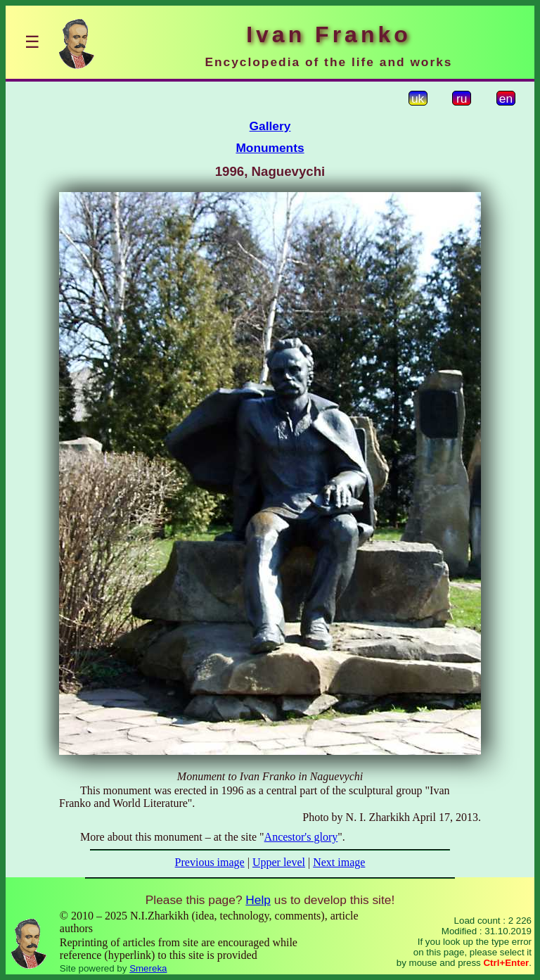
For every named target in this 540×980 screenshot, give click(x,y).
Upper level (279, 862)
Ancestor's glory (301, 837)
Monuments (270, 148)
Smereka (148, 968)
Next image (339, 862)
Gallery (270, 126)
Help (258, 900)
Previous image (210, 862)
